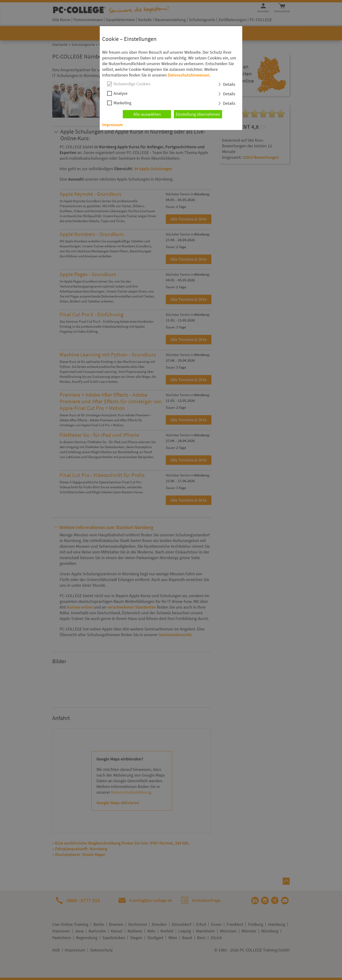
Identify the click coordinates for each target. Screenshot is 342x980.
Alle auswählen (147, 114)
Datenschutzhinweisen (189, 75)
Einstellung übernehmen (198, 114)
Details (229, 84)
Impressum (112, 125)
